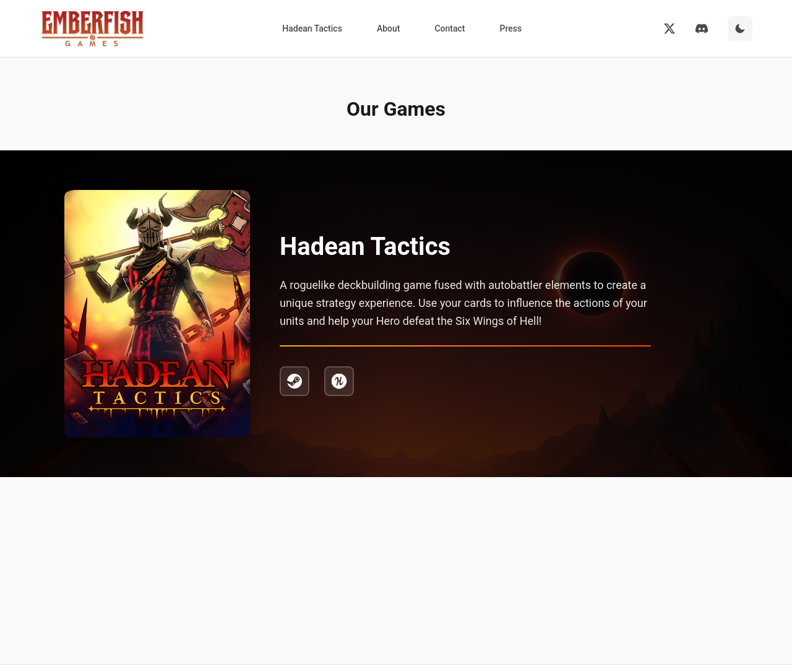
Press (510, 28)
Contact (450, 28)
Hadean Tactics (312, 28)
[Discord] (702, 28)
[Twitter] (669, 28)
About (389, 28)
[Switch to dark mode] (740, 28)
